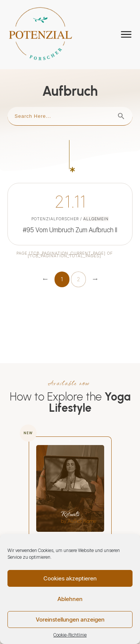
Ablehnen (70, 599)
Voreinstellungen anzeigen (70, 620)
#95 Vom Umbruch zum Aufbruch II (70, 189)
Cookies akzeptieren (70, 578)
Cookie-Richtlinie (70, 635)
